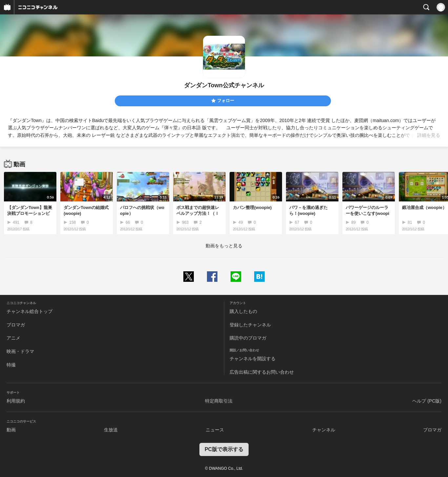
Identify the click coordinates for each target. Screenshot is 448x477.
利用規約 (16, 401)
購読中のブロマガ (248, 338)
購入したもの (243, 311)
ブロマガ (16, 325)
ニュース (215, 430)
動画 (11, 430)
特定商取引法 (219, 401)
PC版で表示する (224, 449)
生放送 (111, 430)
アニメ (13, 338)
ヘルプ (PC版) (427, 401)
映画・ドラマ (20, 351)
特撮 (11, 365)
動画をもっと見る (224, 246)
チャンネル (324, 430)
